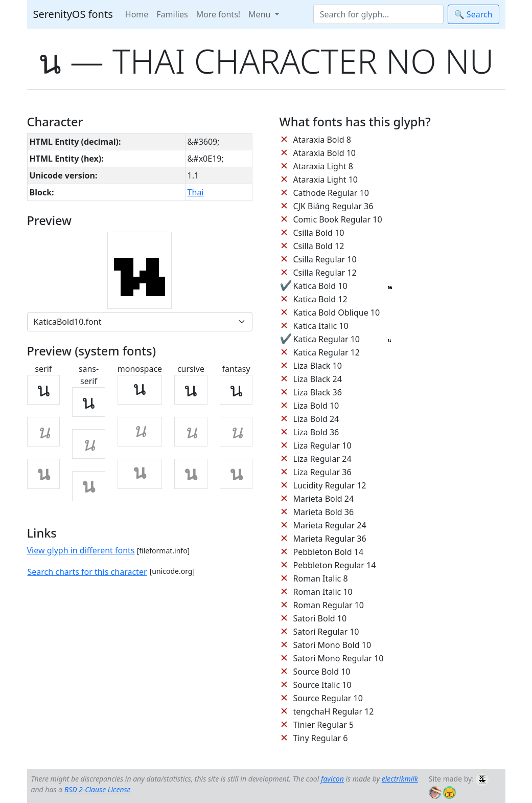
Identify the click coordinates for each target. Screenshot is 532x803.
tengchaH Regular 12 (334, 711)
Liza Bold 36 (316, 432)
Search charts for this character (87, 572)
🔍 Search (473, 14)
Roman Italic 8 (321, 578)
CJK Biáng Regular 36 (333, 206)
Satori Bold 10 (320, 618)
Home (137, 14)
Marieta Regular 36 (330, 539)
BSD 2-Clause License (98, 789)
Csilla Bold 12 (319, 246)
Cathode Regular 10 (331, 193)
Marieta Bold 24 (324, 499)
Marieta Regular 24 (330, 525)
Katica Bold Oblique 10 (337, 313)
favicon (332, 779)
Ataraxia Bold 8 (322, 140)
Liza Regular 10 (322, 445)
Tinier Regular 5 (324, 725)
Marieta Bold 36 (324, 512)
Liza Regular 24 (322, 459)
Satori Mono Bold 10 (332, 645)
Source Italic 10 (322, 685)
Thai (196, 192)
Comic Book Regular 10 (338, 219)
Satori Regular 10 (326, 632)
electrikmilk (400, 779)
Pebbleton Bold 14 (329, 552)
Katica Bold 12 (320, 299)
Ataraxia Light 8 (323, 166)
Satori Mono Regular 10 (339, 658)
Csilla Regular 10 (325, 259)
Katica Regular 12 (327, 352)
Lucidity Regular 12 (330, 485)
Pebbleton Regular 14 (335, 565)
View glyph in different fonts (81, 550)
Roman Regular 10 (329, 605)
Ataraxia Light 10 (326, 180)
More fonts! (218, 14)
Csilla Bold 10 (319, 233)
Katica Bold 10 (320, 286)
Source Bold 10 (322, 672)
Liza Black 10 (318, 366)
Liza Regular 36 (322, 472)
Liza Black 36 (318, 392)
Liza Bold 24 (316, 419)
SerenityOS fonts (73, 14)
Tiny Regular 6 (321, 738)
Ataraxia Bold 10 (325, 153)
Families (172, 14)
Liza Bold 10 (316, 406)
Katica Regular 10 (327, 339)
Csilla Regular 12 (325, 273)
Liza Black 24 (318, 379)
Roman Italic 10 (323, 592)
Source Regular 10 (328, 698)
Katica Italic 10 (321, 326)
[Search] (378, 14)
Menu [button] (260, 14)
